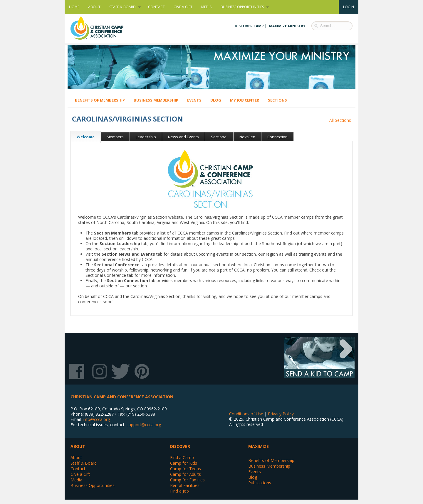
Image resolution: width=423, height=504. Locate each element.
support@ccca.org (144, 425)
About (94, 7)
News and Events (183, 137)
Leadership (146, 137)
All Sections (340, 120)
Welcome (83, 137)
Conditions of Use (246, 414)
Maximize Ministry (287, 26)
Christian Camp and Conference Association (103, 28)
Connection (277, 137)
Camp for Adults (186, 474)
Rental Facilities (185, 485)
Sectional (219, 137)
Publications (260, 483)
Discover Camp (249, 26)
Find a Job (179, 491)
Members (115, 137)
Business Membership (156, 100)
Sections (277, 100)
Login (349, 7)
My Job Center (245, 100)
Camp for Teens (186, 469)
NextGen (247, 137)
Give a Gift (183, 7)
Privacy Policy (281, 414)
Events (194, 100)
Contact (156, 7)
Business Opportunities (243, 7)
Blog (216, 100)
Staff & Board (123, 7)
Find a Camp (182, 457)
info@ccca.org (96, 419)
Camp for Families (187, 480)
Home (74, 7)
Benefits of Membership (100, 100)
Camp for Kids (184, 463)
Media (207, 7)
